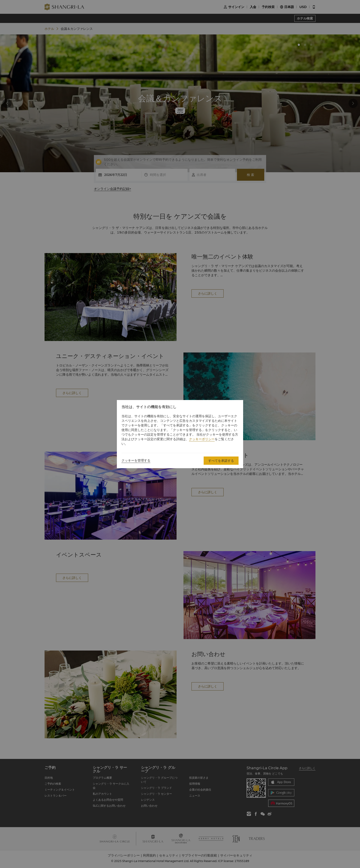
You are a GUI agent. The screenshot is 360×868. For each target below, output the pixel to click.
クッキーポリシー (202, 439)
